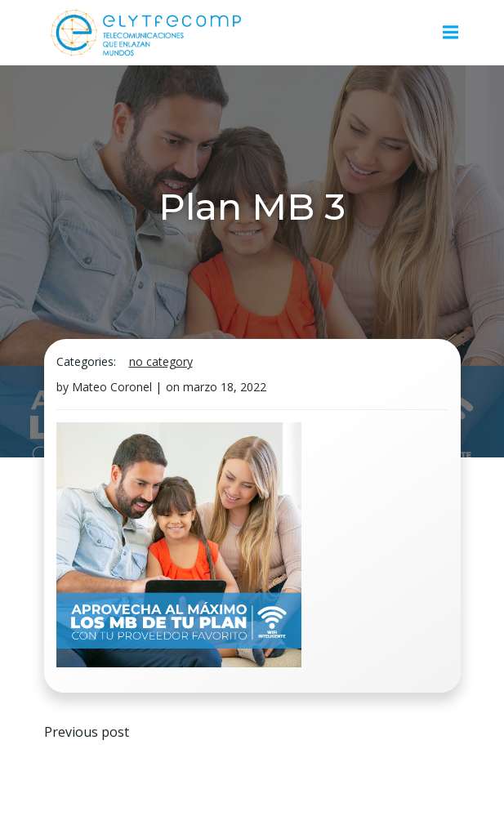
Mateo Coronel (112, 387)
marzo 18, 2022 (225, 387)
